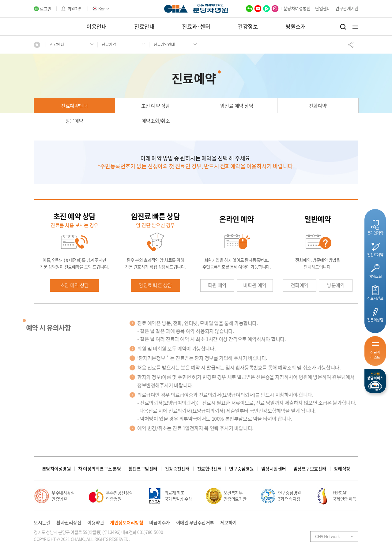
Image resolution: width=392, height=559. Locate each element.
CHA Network (328, 536)
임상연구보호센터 (310, 469)
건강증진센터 (177, 469)
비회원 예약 (255, 285)
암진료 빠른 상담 (155, 285)
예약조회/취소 (156, 121)
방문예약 (74, 121)
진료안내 (144, 26)
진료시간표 (375, 298)
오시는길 (42, 523)
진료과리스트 (375, 355)
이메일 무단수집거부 (195, 523)
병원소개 (296, 26)
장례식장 (342, 469)
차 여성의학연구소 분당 (100, 469)
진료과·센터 (196, 26)
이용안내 (96, 26)
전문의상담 (375, 320)
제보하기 (228, 523)
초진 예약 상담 (156, 106)
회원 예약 (217, 285)
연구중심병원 (241, 469)
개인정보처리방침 (126, 523)
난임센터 (323, 8)
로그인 (46, 9)
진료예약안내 (74, 106)
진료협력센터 (209, 469)
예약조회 (375, 276)
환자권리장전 (69, 523)
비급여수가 (160, 523)
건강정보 (248, 26)
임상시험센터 (274, 469)
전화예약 (318, 106)
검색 (343, 27)
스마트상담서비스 (375, 381)
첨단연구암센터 (143, 469)
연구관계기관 (347, 8)
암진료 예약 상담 (237, 106)
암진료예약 (375, 255)
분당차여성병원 (297, 8)
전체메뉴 (355, 27)
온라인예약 (375, 233)
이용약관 (96, 523)
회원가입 (75, 9)
